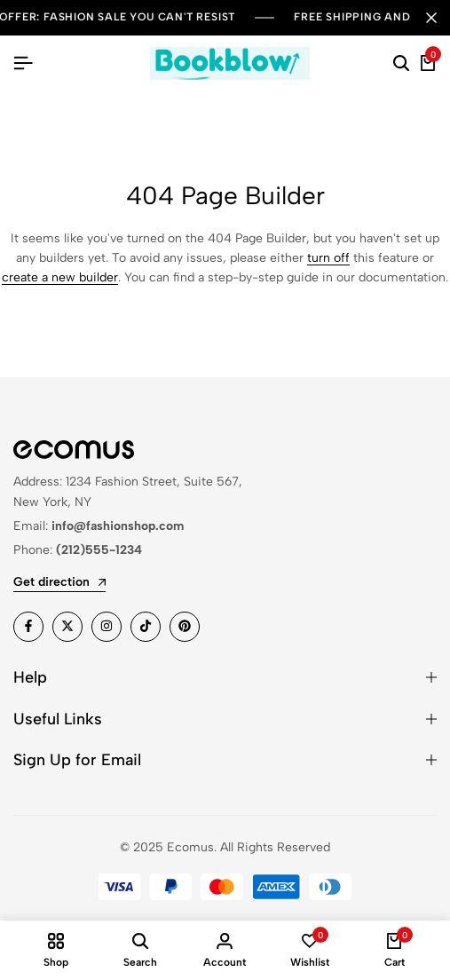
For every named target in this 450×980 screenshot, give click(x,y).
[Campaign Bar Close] (431, 18)
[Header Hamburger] (23, 63)
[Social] (28, 627)
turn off (328, 258)
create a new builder (60, 277)
